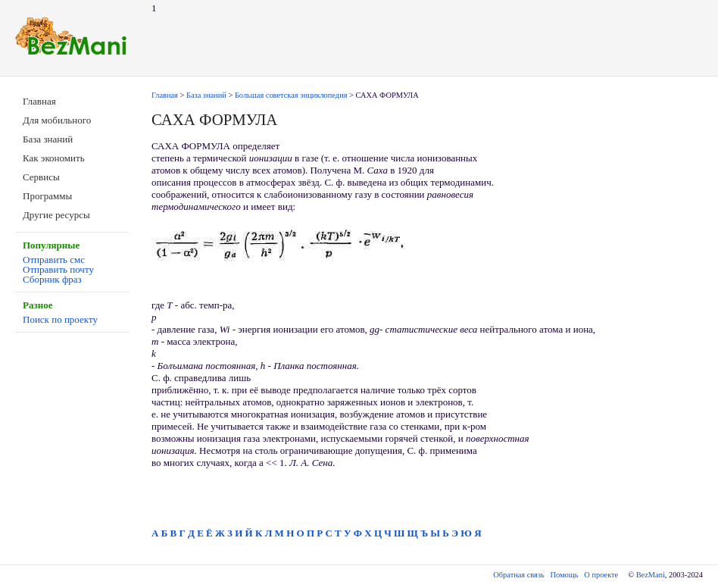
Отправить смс (54, 260)
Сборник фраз (52, 279)
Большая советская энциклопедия (291, 95)
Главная (39, 101)
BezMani (651, 575)
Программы (47, 196)
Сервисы (41, 177)
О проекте (601, 575)
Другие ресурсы (56, 215)
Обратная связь (518, 575)
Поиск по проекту (60, 319)
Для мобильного (57, 120)
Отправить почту (58, 269)
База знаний (48, 139)
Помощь (565, 575)
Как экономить (54, 158)
